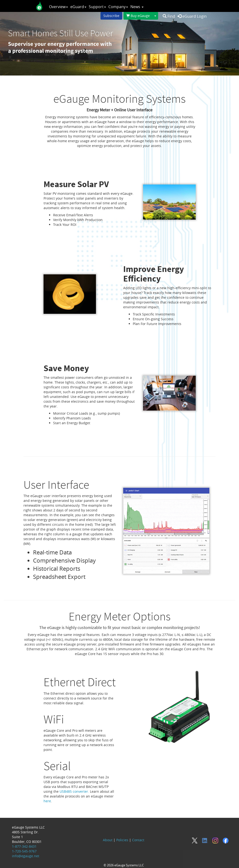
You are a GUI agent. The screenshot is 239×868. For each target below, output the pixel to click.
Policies (122, 840)
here (47, 801)
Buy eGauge (138, 16)
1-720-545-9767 (24, 851)
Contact (138, 840)
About (108, 840)
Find (169, 16)
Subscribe (111, 16)
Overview (58, 7)
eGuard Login (192, 16)
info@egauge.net (26, 856)
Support (97, 7)
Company (118, 7)
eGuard (78, 7)
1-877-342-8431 (24, 846)
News (137, 7)
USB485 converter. (74, 791)
